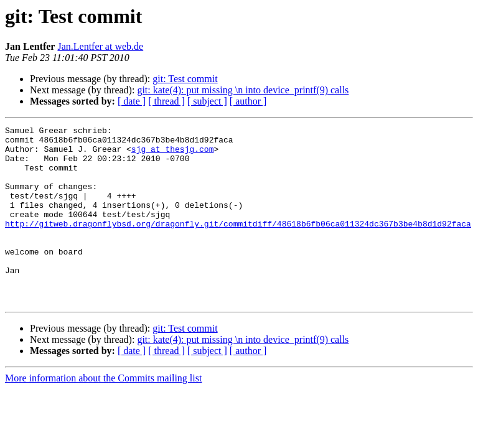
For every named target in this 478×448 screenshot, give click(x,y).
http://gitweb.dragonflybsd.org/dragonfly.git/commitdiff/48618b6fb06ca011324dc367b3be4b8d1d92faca (238, 244)
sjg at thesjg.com (173, 154)
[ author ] (248, 101)
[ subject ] (207, 101)
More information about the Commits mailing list (103, 413)
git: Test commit (185, 79)
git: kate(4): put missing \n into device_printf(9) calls (243, 90)
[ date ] (132, 101)
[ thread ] (166, 101)
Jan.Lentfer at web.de (100, 46)
